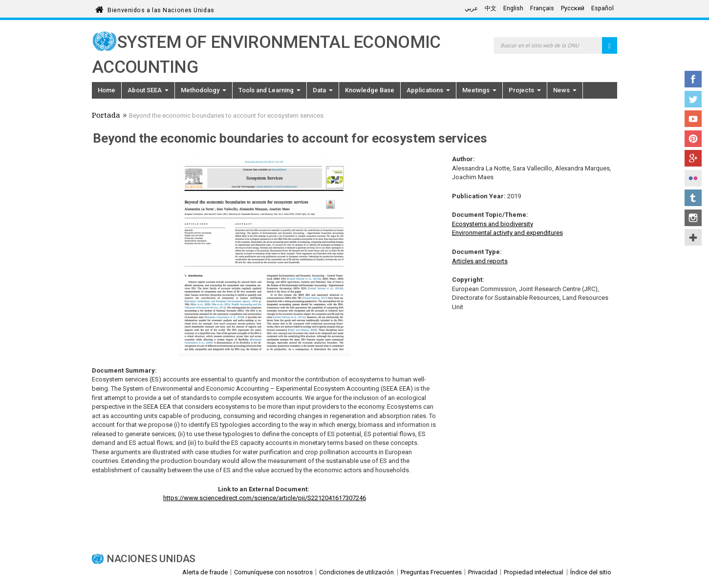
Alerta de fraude (205, 572)
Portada (106, 116)
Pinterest (693, 139)
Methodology (204, 90)
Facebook (693, 79)
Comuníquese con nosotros (273, 572)
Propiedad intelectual (534, 572)
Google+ (693, 158)
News (565, 90)
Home (107, 90)
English (513, 8)
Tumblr (693, 198)
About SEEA (148, 90)
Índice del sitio (591, 572)
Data (323, 90)
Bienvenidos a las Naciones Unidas (161, 9)
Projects (525, 90)
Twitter (693, 99)
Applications (428, 90)
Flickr (693, 178)
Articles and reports (480, 261)
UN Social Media (693, 237)
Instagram (693, 218)
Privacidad (483, 572)
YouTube (693, 119)
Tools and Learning (269, 90)
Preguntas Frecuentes (431, 572)
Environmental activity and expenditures (507, 233)
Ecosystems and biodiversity (493, 224)
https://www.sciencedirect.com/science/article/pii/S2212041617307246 (265, 498)
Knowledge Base (370, 90)
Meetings (479, 90)
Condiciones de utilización (356, 572)
